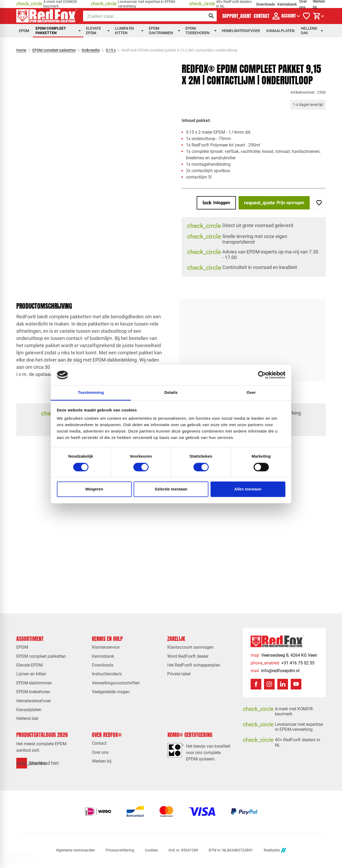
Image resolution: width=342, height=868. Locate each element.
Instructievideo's (107, 674)
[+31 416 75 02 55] (283, 663)
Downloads (266, 4)
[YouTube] (296, 684)
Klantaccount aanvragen (190, 647)
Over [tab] (251, 393)
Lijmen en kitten (129, 31)
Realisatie (275, 850)
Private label (179, 674)
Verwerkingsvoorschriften (116, 683)
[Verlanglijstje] (306, 16)
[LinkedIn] (283, 684)
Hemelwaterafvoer (241, 31)
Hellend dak (312, 31)
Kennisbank (287, 4)
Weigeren (94, 489)
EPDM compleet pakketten (58, 31)
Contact (99, 743)
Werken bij (102, 761)
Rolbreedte (91, 50)
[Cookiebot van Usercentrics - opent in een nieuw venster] (262, 375)
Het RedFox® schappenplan (194, 665)
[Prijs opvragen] (274, 203)
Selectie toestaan (171, 489)
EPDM (24, 31)
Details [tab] (171, 393)
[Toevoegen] (319, 203)
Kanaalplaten (280, 31)
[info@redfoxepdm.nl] (275, 671)
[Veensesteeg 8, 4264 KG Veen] (284, 655)
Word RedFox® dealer (188, 656)
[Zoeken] (140, 16)
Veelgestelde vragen (111, 692)
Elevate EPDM (98, 31)
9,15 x (110, 50)
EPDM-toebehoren (201, 31)
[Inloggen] (216, 203)
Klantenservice (106, 647)
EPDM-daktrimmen (164, 31)
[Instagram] (269, 684)
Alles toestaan (248, 489)
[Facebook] (256, 684)
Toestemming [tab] (91, 393)
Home (21, 50)
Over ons (100, 752)
